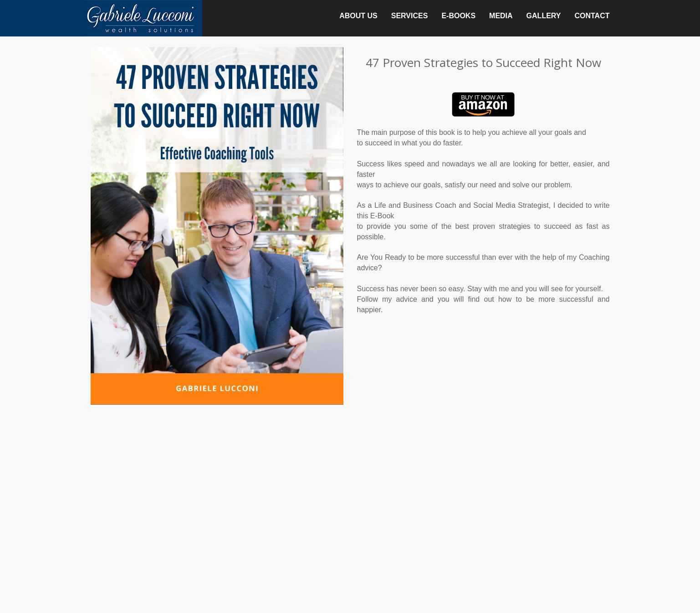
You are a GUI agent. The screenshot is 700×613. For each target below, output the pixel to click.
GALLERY (544, 16)
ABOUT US (358, 16)
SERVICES (410, 16)
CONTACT (592, 16)
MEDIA (501, 16)
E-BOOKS (458, 16)
